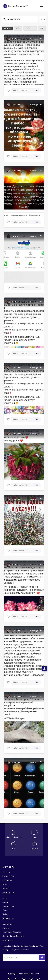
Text (42, 28)
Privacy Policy (8, 876)
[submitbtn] (42, 957)
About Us (6, 872)
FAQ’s (5, 884)
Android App (8, 924)
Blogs (5, 898)
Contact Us (7, 880)
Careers (6, 888)
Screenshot (30, 28)
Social (5, 902)
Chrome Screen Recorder (13, 936)
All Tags (7, 28)
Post (36, 90)
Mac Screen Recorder (12, 932)
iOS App (6, 928)
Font (18, 28)
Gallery (6, 914)
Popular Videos (9, 906)
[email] (20, 958)
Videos (6, 910)
